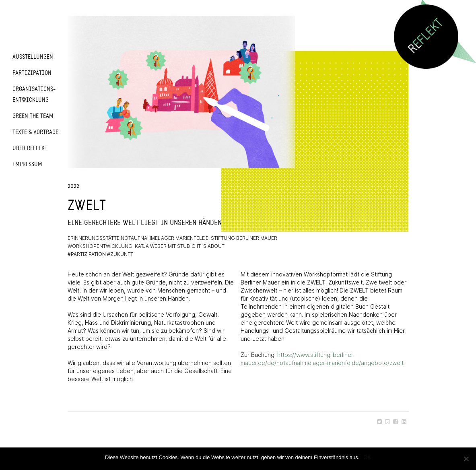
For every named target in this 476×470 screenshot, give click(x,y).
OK (367, 457)
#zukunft (120, 254)
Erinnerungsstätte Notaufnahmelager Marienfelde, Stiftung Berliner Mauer (172, 238)
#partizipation (87, 254)
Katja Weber (151, 246)
